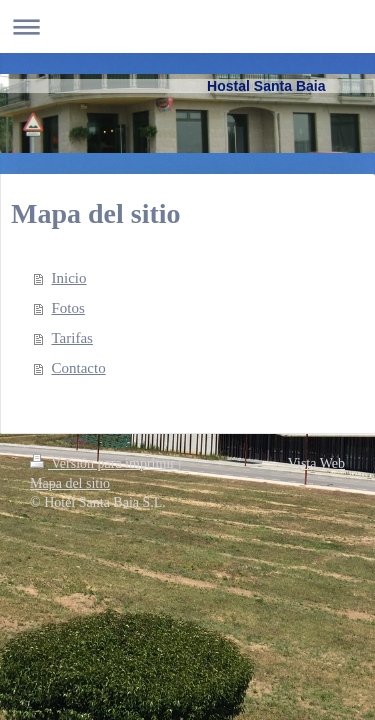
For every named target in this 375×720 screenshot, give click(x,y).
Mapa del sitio (70, 483)
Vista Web (316, 463)
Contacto (79, 368)
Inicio (69, 278)
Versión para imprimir (104, 463)
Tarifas (72, 338)
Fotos (68, 308)
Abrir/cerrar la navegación (187, 26)
